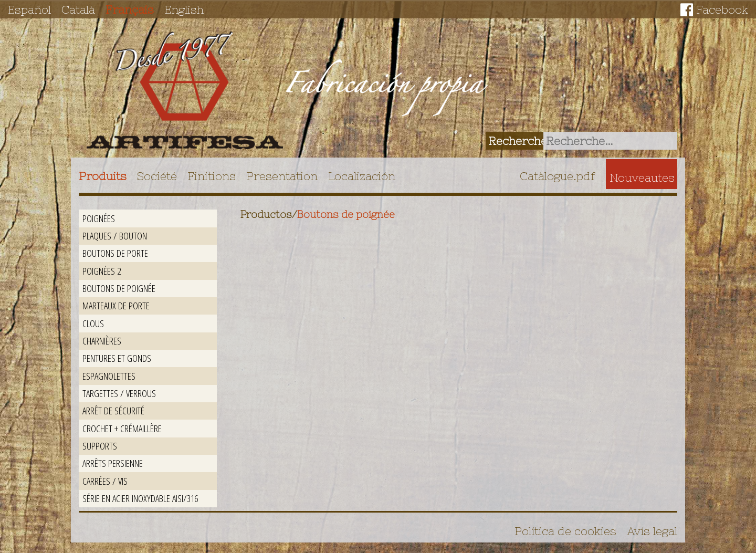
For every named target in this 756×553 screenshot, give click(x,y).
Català (78, 9)
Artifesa (185, 90)
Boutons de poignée (119, 288)
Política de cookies (565, 531)
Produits (103, 176)
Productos (266, 215)
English (184, 9)
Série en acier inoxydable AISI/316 (140, 498)
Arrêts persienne (113, 463)
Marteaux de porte (116, 305)
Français (130, 9)
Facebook (722, 9)
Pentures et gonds (117, 358)
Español (29, 9)
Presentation (282, 176)
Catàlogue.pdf (558, 176)
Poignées (99, 218)
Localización (362, 176)
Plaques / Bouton (115, 236)
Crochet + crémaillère (122, 428)
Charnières (102, 341)
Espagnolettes (109, 376)
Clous (93, 323)
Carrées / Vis (105, 481)
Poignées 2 (102, 271)
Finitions (212, 176)
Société (157, 176)
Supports (100, 446)
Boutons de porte (115, 253)
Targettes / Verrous (119, 393)
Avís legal (652, 531)
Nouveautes (642, 178)
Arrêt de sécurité (113, 410)
